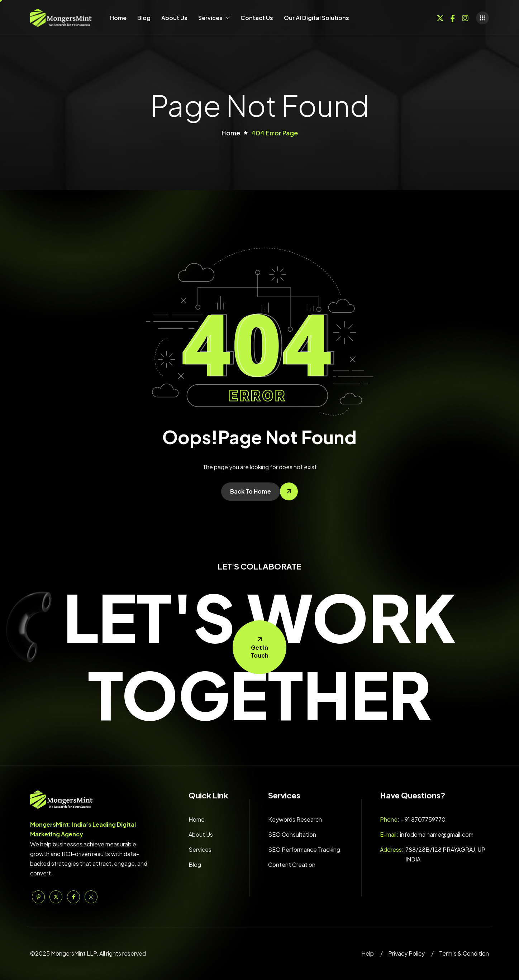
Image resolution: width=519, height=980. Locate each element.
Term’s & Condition (464, 953)
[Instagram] (465, 17)
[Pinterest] (38, 897)
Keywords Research (295, 819)
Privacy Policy (406, 953)
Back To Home (251, 491)
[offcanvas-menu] (482, 18)
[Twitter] (440, 17)
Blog (144, 18)
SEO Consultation (292, 834)
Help (368, 953)
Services (214, 18)
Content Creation (292, 864)
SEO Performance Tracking (304, 849)
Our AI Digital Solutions (316, 18)
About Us (174, 18)
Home (118, 18)
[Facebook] (453, 17)
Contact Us (257, 18)
